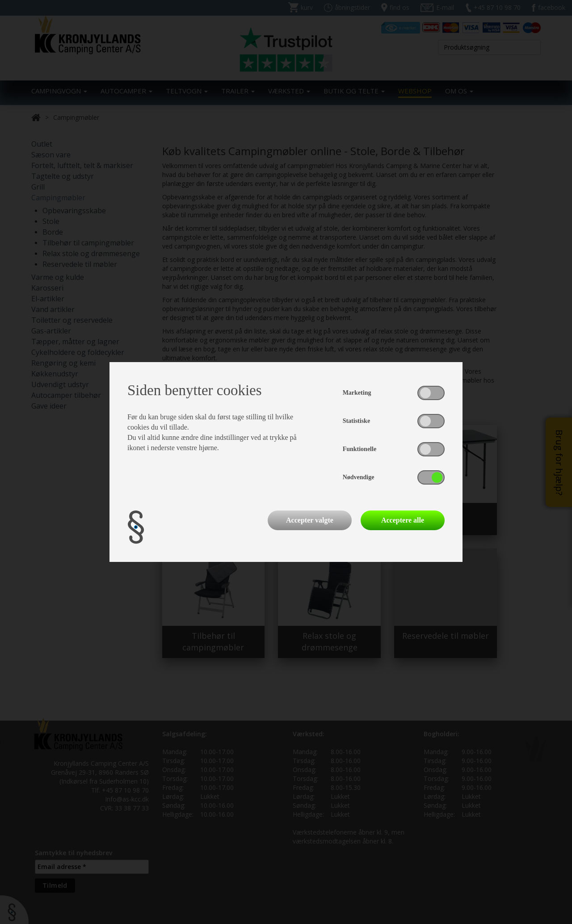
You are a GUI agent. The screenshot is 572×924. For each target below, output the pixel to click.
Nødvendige (359, 477)
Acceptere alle (403, 520)
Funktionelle (360, 449)
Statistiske (356, 421)
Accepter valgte (310, 520)
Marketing (357, 393)
